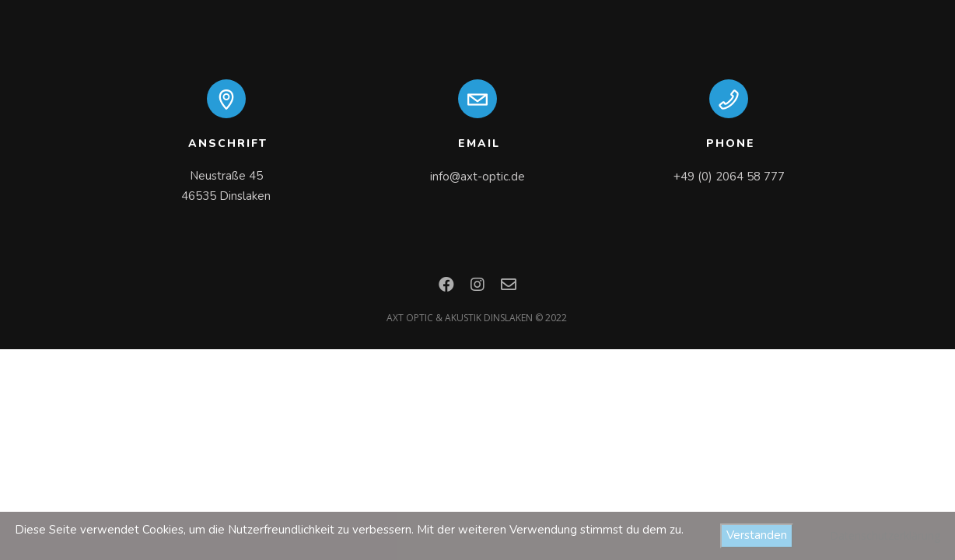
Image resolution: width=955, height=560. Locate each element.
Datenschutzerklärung (885, 535)
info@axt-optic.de (477, 177)
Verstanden (757, 535)
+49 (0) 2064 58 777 (729, 177)
